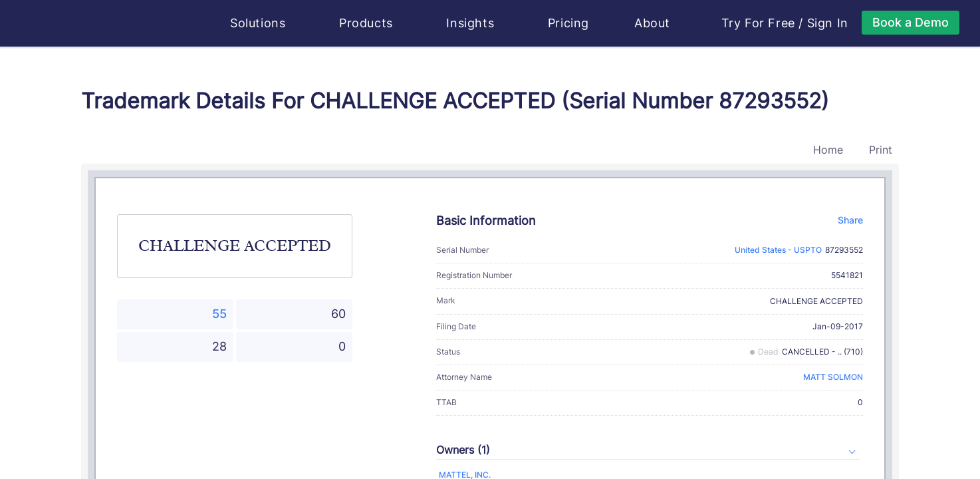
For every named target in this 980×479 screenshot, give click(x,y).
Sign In (828, 23)
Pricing (568, 23)
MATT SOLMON (833, 377)
